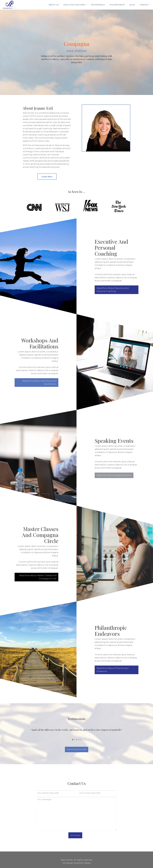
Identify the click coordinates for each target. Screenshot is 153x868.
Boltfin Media (84, 863)
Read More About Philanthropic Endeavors (115, 670)
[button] (73, 740)
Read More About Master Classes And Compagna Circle (35, 577)
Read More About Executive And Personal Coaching (115, 290)
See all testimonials (77, 749)
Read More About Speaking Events (116, 475)
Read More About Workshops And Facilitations (37, 382)
